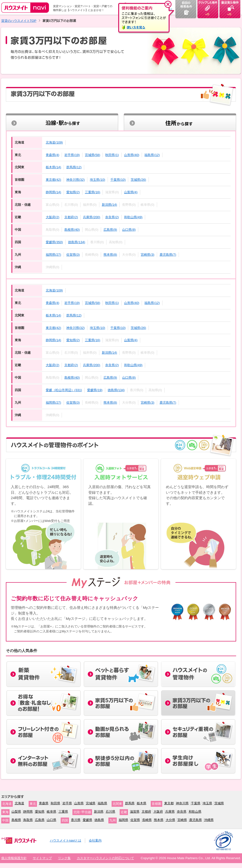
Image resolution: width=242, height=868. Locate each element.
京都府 (146, 812)
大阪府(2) (52, 217)
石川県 (110, 812)
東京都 (169, 803)
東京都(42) (53, 180)
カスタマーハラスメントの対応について (105, 858)
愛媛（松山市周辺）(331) (64, 390)
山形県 (79, 803)
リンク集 (64, 858)
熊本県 (159, 820)
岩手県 (67, 803)
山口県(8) (129, 230)
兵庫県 (170, 812)
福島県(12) (152, 155)
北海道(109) (54, 142)
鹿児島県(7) (168, 255)
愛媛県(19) (95, 390)
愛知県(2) (73, 192)
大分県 (170, 820)
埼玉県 (207, 803)
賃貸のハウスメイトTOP (19, 21)
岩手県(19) (72, 155)
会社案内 (95, 840)
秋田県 (55, 803)
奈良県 (182, 812)
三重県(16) (93, 192)
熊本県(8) (110, 255)
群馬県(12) (74, 167)
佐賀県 (135, 820)
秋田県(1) (112, 155)
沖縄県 (209, 820)
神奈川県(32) (76, 180)
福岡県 (123, 820)
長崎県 (147, 820)
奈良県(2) (112, 217)
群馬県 (130, 803)
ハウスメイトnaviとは (66, 840)
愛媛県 (87, 820)
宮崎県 (182, 820)
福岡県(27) (53, 255)
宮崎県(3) (147, 255)
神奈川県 (182, 803)
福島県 (102, 803)
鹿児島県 (196, 820)
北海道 (19, 803)
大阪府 (158, 812)
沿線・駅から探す (62, 122)
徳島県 (99, 820)
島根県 (16, 820)
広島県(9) (110, 230)
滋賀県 (135, 812)
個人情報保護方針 (14, 858)
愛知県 (40, 812)
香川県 (76, 820)
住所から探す (180, 122)
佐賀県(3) (73, 255)
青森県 (44, 803)
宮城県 (91, 803)
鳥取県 (28, 820)
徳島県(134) (77, 242)
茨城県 (219, 803)
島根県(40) (72, 230)
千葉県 (196, 803)
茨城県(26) (138, 180)
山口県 (52, 820)
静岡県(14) (53, 192)
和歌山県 (195, 812)
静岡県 (28, 812)
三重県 (63, 812)
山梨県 (16, 812)
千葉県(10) (118, 180)
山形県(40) (132, 155)
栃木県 (142, 803)
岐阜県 (52, 812)
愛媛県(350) (54, 242)
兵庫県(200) (92, 217)
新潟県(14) (109, 205)
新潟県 (99, 812)
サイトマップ (42, 858)
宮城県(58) (93, 155)
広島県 (40, 820)
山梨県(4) (131, 192)
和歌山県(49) (133, 217)
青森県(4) (52, 155)
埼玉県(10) (98, 180)
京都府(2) (71, 217)
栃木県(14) (53, 167)
